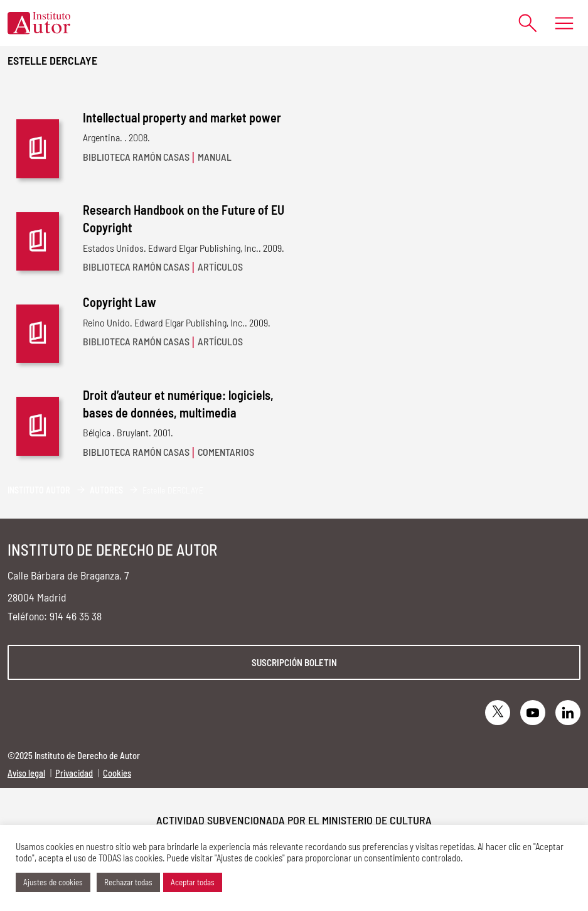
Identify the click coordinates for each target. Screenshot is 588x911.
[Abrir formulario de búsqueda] (522, 23)
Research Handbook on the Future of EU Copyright (184, 218)
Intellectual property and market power (182, 117)
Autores (106, 490)
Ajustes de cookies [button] (53, 882)
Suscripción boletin (294, 662)
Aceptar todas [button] (193, 882)
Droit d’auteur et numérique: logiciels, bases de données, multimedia (178, 404)
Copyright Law (120, 302)
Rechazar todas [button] (128, 882)
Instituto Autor (39, 490)
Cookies (117, 773)
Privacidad (74, 773)
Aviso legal (26, 773)
